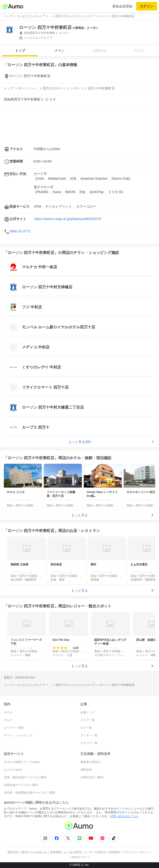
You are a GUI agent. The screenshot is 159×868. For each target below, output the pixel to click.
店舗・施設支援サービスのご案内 (25, 777)
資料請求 (86, 770)
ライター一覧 (89, 735)
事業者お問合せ (90, 762)
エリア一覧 (88, 720)
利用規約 (115, 852)
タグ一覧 (86, 728)
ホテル (8, 712)
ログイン (147, 6)
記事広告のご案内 (92, 777)
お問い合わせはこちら (124, 816)
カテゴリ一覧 (89, 743)
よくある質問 (72, 852)
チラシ (60, 51)
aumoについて (81, 857)
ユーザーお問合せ (95, 852)
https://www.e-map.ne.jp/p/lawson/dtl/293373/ (68, 219)
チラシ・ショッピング (18, 735)
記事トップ (88, 712)
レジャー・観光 (14, 728)
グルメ (8, 720)
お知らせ (99, 50)
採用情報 (55, 852)
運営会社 (13, 852)
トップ (20, 51)
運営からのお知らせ (34, 852)
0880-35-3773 (20, 231)
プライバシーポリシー (137, 852)
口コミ (139, 50)
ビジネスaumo (13, 770)
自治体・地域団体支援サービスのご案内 (30, 793)
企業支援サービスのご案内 (21, 785)
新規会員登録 (122, 6)
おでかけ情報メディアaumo (22, 762)
